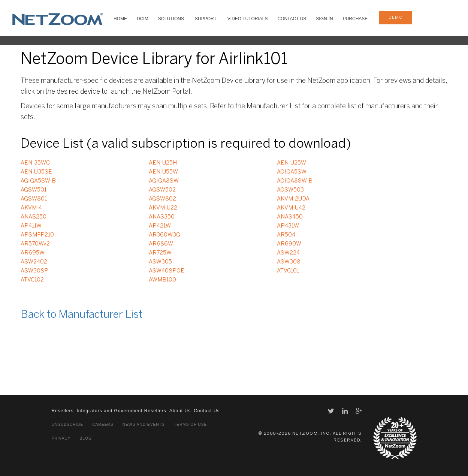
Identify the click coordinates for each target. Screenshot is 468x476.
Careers (103, 424)
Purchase (355, 19)
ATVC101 (288, 271)
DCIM (143, 19)
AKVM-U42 (291, 208)
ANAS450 (290, 217)
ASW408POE (167, 271)
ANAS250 (34, 217)
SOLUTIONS (171, 19)
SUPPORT (206, 19)
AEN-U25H (163, 163)
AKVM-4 (31, 208)
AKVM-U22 (163, 208)
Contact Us (292, 19)
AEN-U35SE (36, 172)
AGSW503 (290, 190)
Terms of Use (190, 424)
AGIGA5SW (292, 172)
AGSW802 (162, 199)
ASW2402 (34, 262)
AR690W (289, 244)
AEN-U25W (292, 163)
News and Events (144, 424)
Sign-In (324, 19)
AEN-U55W (163, 172)
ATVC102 (32, 280)
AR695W (33, 253)
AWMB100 (162, 280)
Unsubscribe (67, 424)
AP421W (160, 226)
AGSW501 (34, 190)
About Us (180, 411)
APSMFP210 (37, 235)
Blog (86, 438)
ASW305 (160, 262)
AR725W (160, 253)
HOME (120, 19)
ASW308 (289, 262)
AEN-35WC (35, 163)
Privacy (61, 438)
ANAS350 (162, 217)
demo (396, 18)
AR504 (286, 235)
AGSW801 (34, 199)
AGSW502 (162, 190)
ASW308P (34, 271)
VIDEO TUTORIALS (248, 19)
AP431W (288, 226)
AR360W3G (164, 235)
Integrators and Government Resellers (121, 411)
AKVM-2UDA (293, 199)
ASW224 (288, 253)
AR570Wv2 (35, 244)
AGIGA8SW (164, 181)
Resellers (62, 411)
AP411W (31, 226)
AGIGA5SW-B (38, 181)
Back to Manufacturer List (81, 315)
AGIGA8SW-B (295, 181)
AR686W (161, 244)
